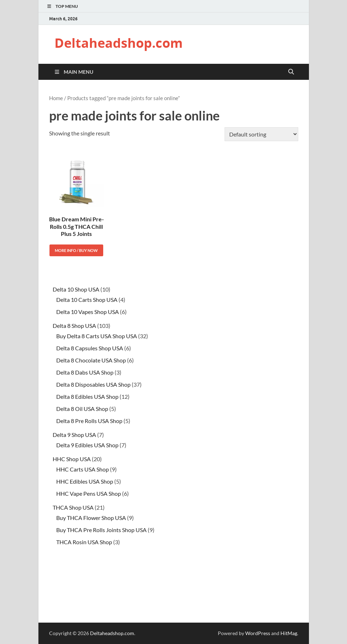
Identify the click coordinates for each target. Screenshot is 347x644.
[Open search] (291, 72)
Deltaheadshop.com (119, 43)
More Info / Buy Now (76, 250)
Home (56, 98)
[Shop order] (261, 134)
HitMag (289, 633)
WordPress (258, 633)
